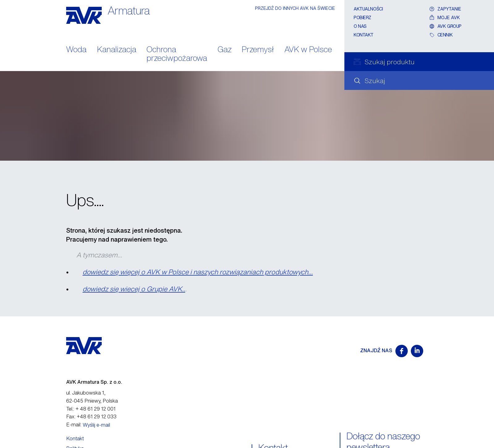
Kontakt (364, 35)
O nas (360, 26)
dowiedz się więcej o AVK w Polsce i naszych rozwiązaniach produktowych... (198, 272)
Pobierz (362, 17)
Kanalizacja (117, 50)
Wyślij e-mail (96, 425)
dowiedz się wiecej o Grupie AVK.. (134, 289)
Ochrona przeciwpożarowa (177, 54)
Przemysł (258, 50)
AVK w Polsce (308, 50)
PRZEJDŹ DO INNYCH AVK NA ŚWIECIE (295, 8)
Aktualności (368, 9)
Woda (76, 50)
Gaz (225, 50)
